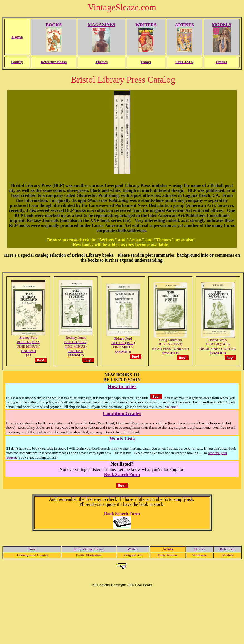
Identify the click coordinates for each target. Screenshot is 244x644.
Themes (200, 549)
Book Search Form (122, 475)
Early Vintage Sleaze (89, 549)
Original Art (133, 555)
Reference (227, 549)
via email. (172, 407)
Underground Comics (32, 555)
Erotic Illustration (89, 555)
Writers (133, 549)
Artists (168, 549)
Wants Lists (122, 439)
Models (228, 555)
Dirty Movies (168, 555)
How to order (122, 387)
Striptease (200, 555)
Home (32, 549)
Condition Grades (122, 413)
